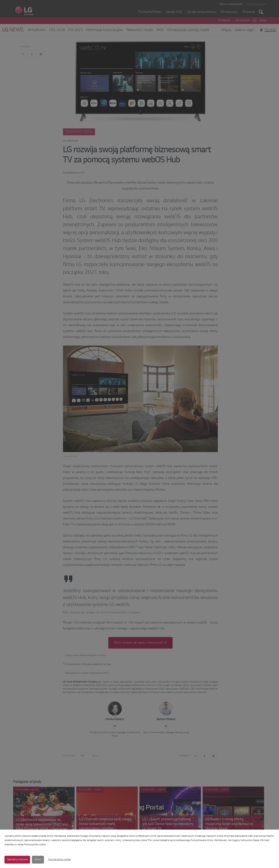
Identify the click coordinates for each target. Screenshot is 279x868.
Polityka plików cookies (60, 860)
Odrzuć (38, 860)
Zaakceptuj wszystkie (17, 860)
